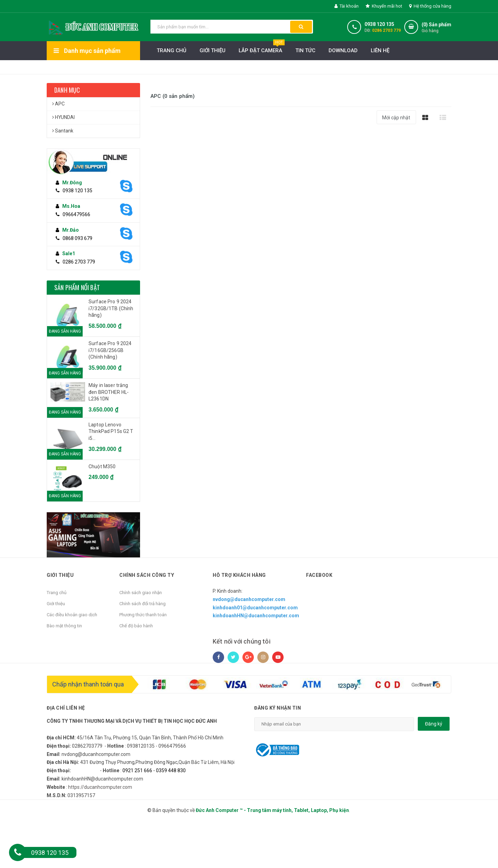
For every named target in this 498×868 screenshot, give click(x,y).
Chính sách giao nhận (141, 593)
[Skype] (126, 186)
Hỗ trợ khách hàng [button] (239, 575)
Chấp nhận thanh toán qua (88, 684)
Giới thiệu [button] (60, 575)
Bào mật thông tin (64, 626)
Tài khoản (347, 6)
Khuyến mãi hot (384, 6)
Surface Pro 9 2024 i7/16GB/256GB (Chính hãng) (110, 350)
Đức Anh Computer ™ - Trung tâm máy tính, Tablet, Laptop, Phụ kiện (272, 810)
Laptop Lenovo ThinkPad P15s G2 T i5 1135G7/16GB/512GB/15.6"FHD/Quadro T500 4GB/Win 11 (112, 432)
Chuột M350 (102, 467)
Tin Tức (305, 50)
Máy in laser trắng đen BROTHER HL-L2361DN (109, 392)
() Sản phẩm (436, 28)
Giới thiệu (213, 50)
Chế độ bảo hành (136, 626)
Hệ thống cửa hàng (430, 6)
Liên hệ (380, 50)
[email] (334, 724)
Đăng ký (434, 724)
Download (343, 50)
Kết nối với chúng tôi (242, 641)
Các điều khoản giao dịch (72, 615)
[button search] (301, 27)
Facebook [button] (319, 575)
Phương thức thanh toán (143, 615)
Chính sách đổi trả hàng (142, 604)
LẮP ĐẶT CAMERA (262, 49)
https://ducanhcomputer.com (100, 787)
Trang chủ (57, 593)
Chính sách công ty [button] (147, 575)
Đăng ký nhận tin (278, 708)
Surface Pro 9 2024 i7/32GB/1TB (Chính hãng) (111, 308)
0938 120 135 (379, 24)
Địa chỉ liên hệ (66, 708)
